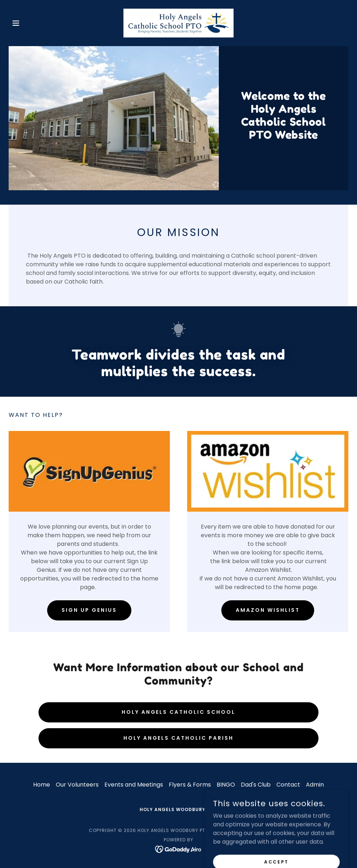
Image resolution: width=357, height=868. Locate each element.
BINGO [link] (226, 785)
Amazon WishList (268, 610)
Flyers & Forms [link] (190, 785)
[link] (179, 23)
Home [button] (42, 785)
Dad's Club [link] (256, 785)
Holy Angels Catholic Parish (179, 738)
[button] (34, 23)
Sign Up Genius (89, 610)
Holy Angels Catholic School (179, 712)
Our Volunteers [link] (77, 785)
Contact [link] (288, 785)
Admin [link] (315, 785)
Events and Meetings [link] (134, 785)
